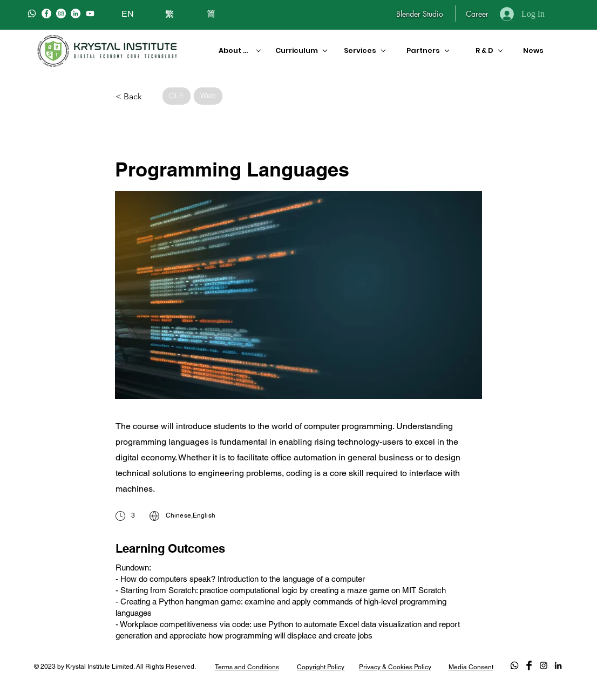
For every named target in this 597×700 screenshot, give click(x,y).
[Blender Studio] (420, 13)
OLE (176, 95)
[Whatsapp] (32, 13)
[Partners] (429, 50)
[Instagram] (61, 13)
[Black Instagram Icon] (544, 665)
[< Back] (135, 97)
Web (208, 95)
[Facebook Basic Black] (529, 665)
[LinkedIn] (76, 13)
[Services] (364, 50)
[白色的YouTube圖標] (90, 13)
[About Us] (236, 50)
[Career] (477, 13)
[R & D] (485, 50)
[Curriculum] (297, 50)
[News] (531, 50)
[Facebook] (46, 13)
